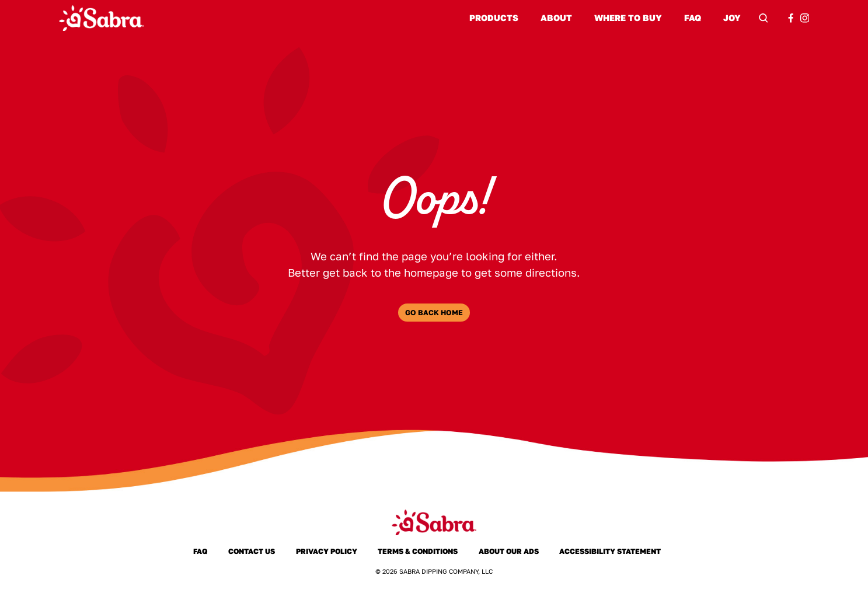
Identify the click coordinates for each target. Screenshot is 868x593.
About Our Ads (509, 551)
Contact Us (252, 551)
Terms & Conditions (418, 551)
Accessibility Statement (610, 551)
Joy (732, 18)
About (556, 18)
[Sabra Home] (102, 18)
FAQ (693, 18)
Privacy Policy (326, 551)
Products (494, 18)
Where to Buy (628, 18)
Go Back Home (434, 313)
